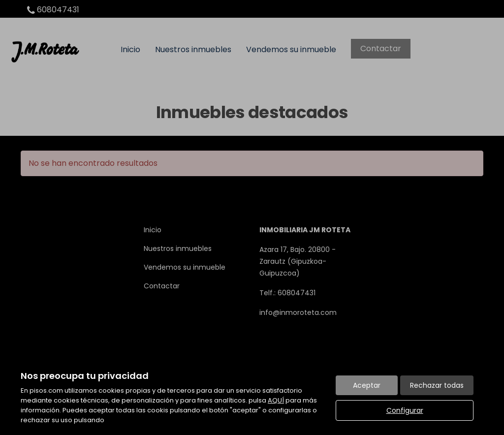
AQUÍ (276, 400)
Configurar (405, 410)
